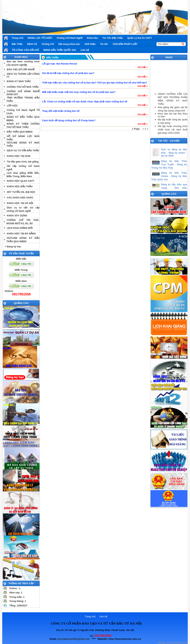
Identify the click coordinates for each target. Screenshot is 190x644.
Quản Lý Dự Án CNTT (140, 38)
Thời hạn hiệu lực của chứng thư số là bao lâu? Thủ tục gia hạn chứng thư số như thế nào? (95, 83)
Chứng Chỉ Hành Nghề (70, 38)
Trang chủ (17, 38)
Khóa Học (92, 38)
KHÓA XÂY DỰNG (17, 216)
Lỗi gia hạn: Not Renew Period (60, 64)
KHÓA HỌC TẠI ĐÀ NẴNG (21, 234)
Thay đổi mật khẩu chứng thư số (61, 111)
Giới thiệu (90, 44)
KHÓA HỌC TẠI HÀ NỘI (20, 203)
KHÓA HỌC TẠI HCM (19, 156)
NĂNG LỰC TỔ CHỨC (40, 38)
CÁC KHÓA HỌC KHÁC (20, 198)
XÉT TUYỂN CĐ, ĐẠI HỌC (21, 192)
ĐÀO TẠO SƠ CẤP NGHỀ (21, 69)
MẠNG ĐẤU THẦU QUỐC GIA (60, 50)
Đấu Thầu (17, 44)
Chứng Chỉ (48, 44)
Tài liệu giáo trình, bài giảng (23, 162)
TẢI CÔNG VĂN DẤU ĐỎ (25, 50)
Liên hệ (85, 50)
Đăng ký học (14, 247)
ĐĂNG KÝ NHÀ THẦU (19, 81)
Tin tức (104, 44)
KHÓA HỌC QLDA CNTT (21, 181)
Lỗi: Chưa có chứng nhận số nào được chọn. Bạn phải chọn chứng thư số (85, 102)
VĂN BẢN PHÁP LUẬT (125, 44)
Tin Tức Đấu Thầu (113, 38)
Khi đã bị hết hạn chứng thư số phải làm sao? (68, 73)
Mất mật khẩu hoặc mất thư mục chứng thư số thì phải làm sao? (79, 92)
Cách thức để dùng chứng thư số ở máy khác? (69, 120)
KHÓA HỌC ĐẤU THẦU (20, 186)
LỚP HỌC (12, 106)
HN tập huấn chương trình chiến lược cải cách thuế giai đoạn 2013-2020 (173, 130)
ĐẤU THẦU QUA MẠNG (20, 132)
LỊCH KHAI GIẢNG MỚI (20, 228)
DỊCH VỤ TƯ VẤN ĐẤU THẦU (23, 150)
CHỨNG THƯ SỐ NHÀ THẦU (23, 87)
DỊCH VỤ (32, 44)
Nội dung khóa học (69, 44)
